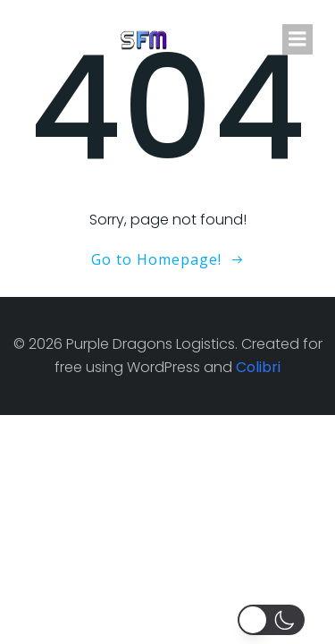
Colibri (258, 367)
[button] (275, 620)
